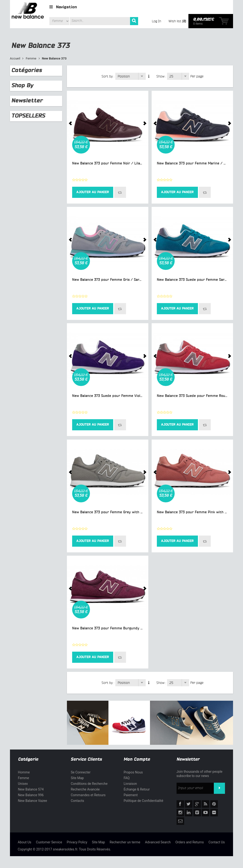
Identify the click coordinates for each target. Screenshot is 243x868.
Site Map (77, 778)
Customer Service (49, 842)
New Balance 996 (31, 795)
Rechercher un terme (125, 842)
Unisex (23, 784)
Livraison (130, 784)
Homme (24, 772)
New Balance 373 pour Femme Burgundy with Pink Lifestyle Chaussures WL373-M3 (141, 628)
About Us (25, 842)
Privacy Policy (77, 842)
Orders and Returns (190, 842)
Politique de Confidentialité (143, 801)
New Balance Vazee (33, 801)
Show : (161, 76)
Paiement (131, 795)
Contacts (77, 801)
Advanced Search (158, 842)
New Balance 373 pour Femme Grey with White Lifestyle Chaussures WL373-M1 (138, 512)
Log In (157, 21)
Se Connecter (81, 772)
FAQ (127, 778)
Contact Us (217, 842)
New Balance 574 (31, 789)
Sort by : (108, 76)
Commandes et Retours (88, 795)
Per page (197, 76)
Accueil (15, 58)
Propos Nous (133, 772)
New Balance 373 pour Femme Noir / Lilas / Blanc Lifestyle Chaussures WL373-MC (141, 163)
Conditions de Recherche (89, 784)
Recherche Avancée (85, 789)
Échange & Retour (137, 789)
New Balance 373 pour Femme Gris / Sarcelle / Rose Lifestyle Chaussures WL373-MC (143, 280)
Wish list (175, 21)
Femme (31, 58)
